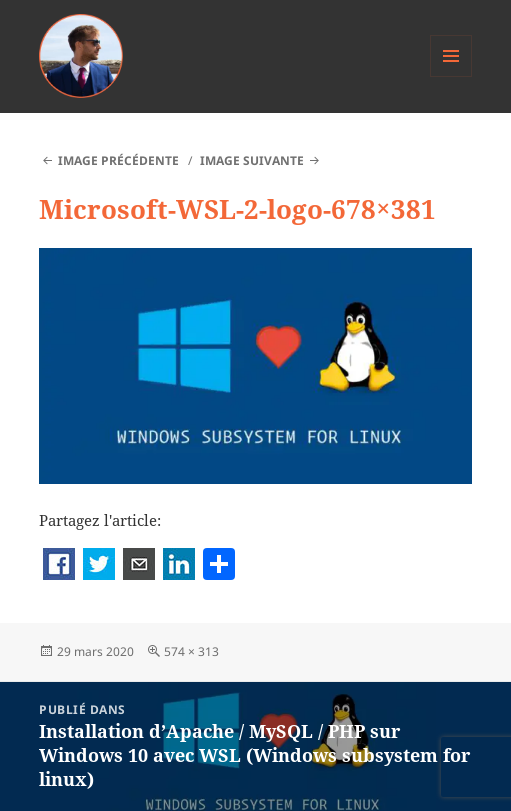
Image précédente (118, 160)
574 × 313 (191, 651)
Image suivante (252, 160)
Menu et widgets (451, 76)
